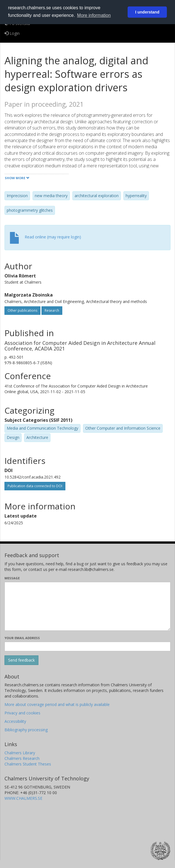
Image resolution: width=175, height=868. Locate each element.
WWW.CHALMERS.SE (23, 798)
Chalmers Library (20, 753)
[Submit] (21, 660)
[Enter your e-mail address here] (87, 646)
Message (12, 578)
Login (12, 33)
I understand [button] (147, 12)
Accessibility (15, 721)
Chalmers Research (22, 758)
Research (52, 310)
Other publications (22, 310)
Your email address (22, 638)
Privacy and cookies (22, 713)
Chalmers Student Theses (28, 764)
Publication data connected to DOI (35, 486)
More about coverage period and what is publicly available (57, 704)
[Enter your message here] (87, 606)
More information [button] (94, 15)
